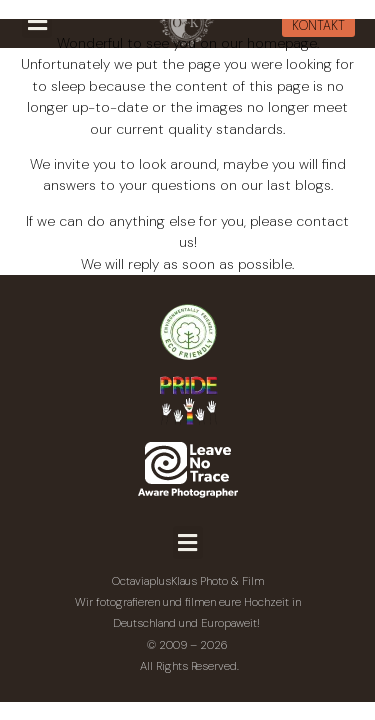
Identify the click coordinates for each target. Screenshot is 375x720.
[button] (188, 542)
